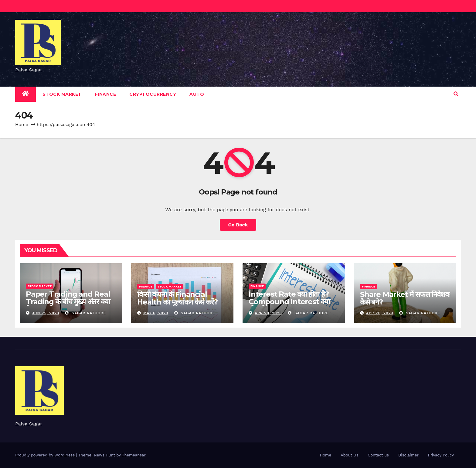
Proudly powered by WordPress (46, 455)
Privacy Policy (441, 455)
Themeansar (134, 455)
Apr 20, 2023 (268, 313)
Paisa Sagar (29, 70)
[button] (456, 94)
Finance (106, 94)
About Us (349, 455)
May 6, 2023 (156, 313)
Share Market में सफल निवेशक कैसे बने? (405, 298)
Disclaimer (408, 455)
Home (22, 125)
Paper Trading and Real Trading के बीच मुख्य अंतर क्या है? (68, 302)
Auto (197, 94)
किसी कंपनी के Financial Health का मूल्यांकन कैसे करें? (177, 298)
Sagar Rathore (85, 313)
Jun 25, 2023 (46, 313)
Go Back (238, 225)
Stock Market (62, 94)
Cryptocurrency (153, 94)
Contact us (378, 455)
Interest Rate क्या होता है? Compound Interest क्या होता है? (289, 302)
